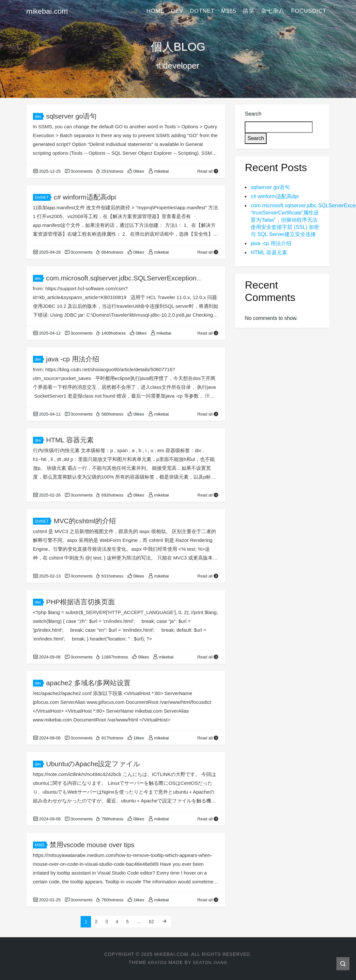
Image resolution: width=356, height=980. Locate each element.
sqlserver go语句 (71, 116)
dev (177, 11)
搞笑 (249, 11)
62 (151, 922)
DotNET (202, 11)
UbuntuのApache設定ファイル (93, 764)
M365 (229, 11)
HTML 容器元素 (70, 440)
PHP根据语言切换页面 (80, 602)
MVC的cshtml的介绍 (85, 521)
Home (155, 11)
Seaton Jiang (211, 962)
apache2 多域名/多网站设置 (88, 683)
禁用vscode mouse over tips (93, 845)
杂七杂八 (273, 11)
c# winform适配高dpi (85, 197)
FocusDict (309, 11)
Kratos (156, 962)
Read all (208, 171)
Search (253, 114)
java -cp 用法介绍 (73, 359)
